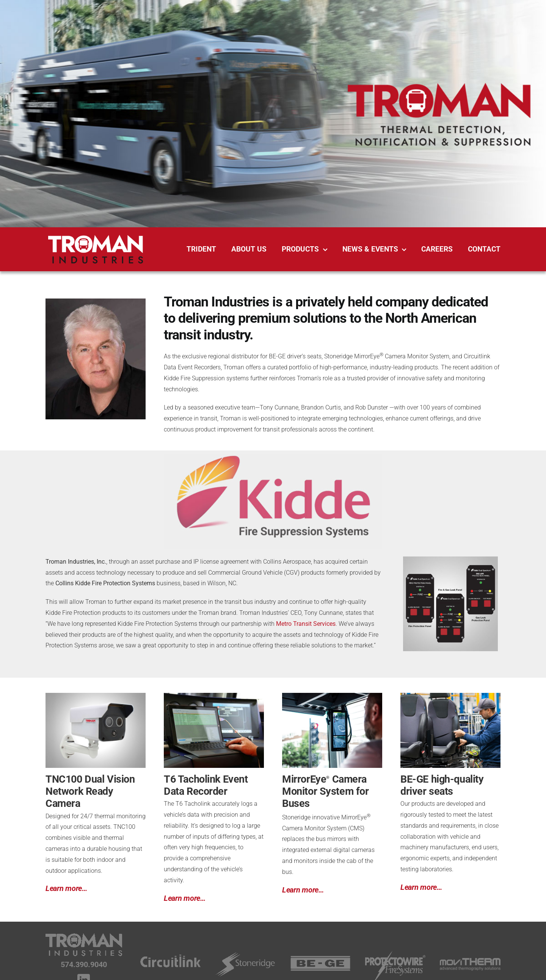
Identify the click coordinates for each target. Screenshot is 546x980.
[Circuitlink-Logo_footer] (171, 953)
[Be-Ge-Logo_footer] (320, 958)
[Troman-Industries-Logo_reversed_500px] (96, 238)
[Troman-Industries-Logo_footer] (84, 936)
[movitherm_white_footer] (470, 961)
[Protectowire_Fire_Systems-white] (395, 953)
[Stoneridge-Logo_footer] (245, 953)
